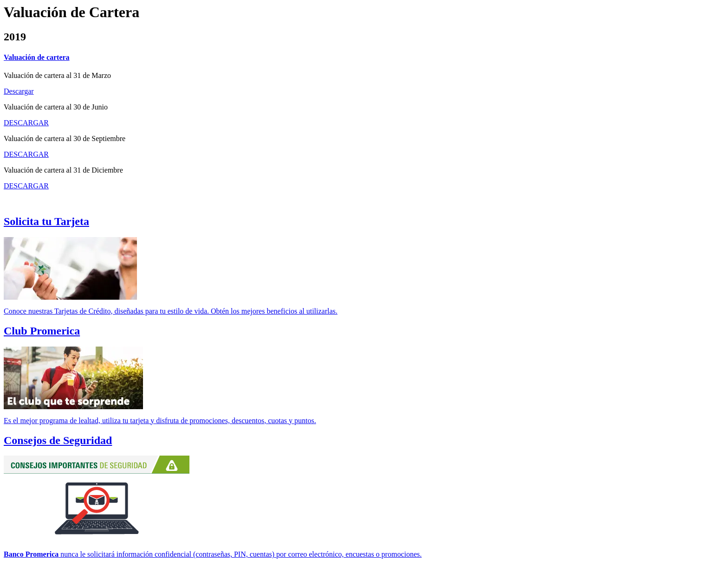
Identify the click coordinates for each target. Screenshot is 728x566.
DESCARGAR (26, 123)
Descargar (19, 91)
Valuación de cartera (37, 57)
